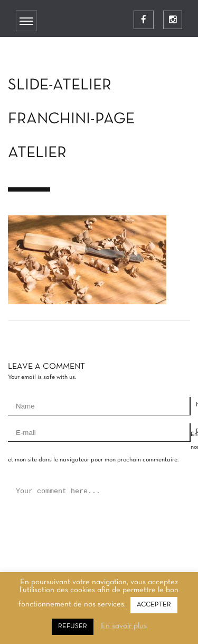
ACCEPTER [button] (154, 605)
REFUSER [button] (73, 627)
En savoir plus (124, 626)
